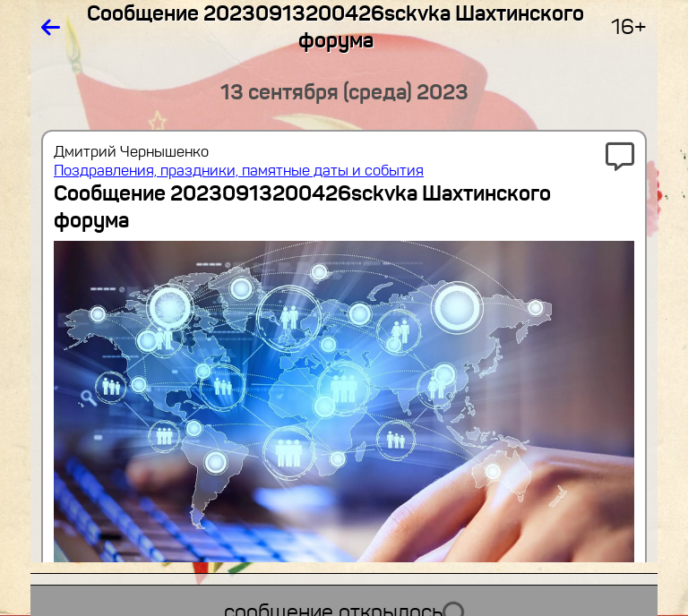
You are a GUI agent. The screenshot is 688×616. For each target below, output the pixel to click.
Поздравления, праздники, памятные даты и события (239, 171)
